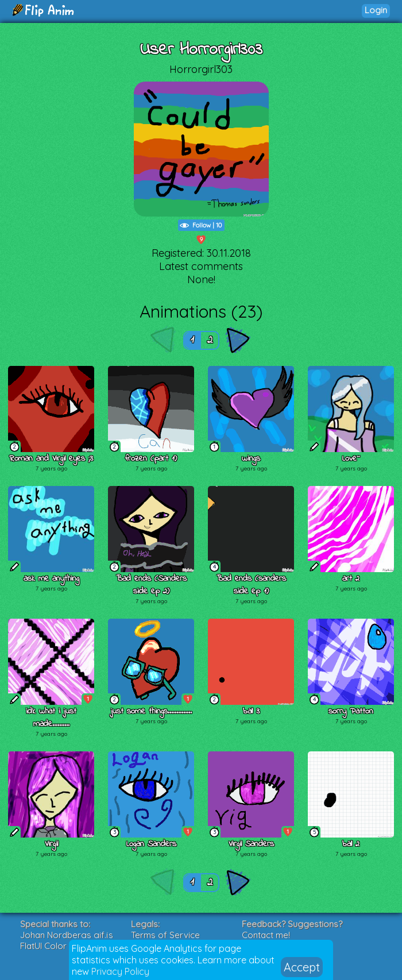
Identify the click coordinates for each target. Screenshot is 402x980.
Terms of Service (165, 935)
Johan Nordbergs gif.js (67, 935)
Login (376, 10)
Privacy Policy (120, 971)
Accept (302, 967)
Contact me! (266, 935)
